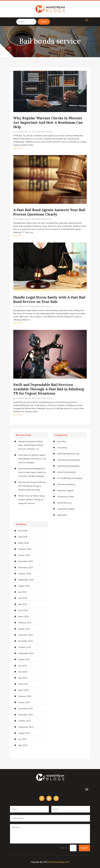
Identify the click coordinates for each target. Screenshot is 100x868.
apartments (62, 515)
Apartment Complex (66, 509)
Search (44, 22)
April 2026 (23, 537)
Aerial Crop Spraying (66, 472)
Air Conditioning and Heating (70, 478)
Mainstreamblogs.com (59, 862)
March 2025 (23, 617)
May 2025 (23, 604)
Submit (84, 848)
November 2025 (26, 568)
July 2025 (22, 592)
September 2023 (26, 727)
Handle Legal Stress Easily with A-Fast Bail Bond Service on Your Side (49, 299)
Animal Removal (64, 503)
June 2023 (23, 745)
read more (18, 148)
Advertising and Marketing (68, 460)
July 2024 (22, 666)
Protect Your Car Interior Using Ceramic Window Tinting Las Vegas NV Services (31, 500)
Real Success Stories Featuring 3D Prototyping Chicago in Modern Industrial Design (32, 486)
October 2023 (24, 721)
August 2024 (24, 659)
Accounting (62, 448)
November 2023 (26, 715)
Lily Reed (20, 132)
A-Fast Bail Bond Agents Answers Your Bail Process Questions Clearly (49, 212)
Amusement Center (66, 497)
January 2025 (24, 629)
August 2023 (24, 733)
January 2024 (24, 702)
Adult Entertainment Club (68, 454)
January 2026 (24, 555)
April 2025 (23, 610)
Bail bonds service (45, 132)
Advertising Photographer (68, 466)
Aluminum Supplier (65, 491)
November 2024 (26, 641)
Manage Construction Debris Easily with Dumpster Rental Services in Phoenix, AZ (31, 445)
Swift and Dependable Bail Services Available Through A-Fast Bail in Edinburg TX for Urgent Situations (49, 389)
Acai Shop (62, 442)
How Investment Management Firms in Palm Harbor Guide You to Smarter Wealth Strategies (32, 472)
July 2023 (22, 739)
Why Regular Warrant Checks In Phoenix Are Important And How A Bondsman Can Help (48, 122)
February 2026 (25, 549)
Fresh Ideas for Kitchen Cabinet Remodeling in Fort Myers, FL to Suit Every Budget (32, 459)
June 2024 (23, 672)
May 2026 (23, 531)
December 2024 (26, 635)
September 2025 (26, 580)
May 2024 (23, 678)
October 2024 (24, 647)
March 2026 (23, 543)
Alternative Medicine (66, 484)
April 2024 (23, 684)
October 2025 (24, 574)
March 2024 (23, 690)
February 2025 (25, 623)
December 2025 (26, 561)
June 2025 (23, 598)
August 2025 (24, 586)
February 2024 (25, 696)
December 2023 (26, 709)
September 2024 (26, 653)
